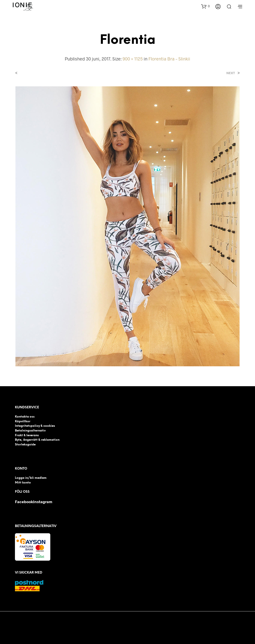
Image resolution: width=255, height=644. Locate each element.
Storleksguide (25, 445)
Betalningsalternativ (30, 431)
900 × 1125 (133, 59)
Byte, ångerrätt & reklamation (37, 440)
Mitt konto (23, 483)
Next (231, 73)
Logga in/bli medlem (31, 478)
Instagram (43, 502)
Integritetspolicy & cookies (35, 426)
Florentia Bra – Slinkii (169, 59)
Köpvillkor (23, 421)
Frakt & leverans (27, 435)
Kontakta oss (25, 417)
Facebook (24, 502)
